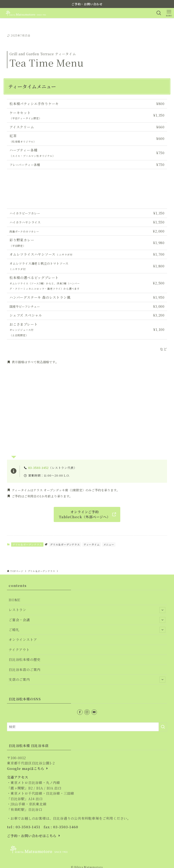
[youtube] (94, 712)
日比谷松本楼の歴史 (25, 660)
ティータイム (92, 544)
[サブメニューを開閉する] (162, 610)
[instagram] (87, 712)
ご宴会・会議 (87, 620)
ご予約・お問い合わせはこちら (34, 836)
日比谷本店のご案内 (25, 670)
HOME (14, 600)
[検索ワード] (87, 727)
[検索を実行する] (163, 727)
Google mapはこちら (28, 769)
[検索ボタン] (159, 13)
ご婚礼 (87, 630)
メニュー (109, 544)
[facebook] (80, 712)
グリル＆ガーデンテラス (27, 544)
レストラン (87, 610)
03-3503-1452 (39, 468)
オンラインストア (23, 640)
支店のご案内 (87, 680)
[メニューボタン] (169, 13)
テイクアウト (19, 650)
